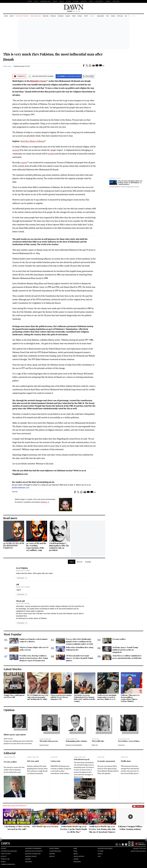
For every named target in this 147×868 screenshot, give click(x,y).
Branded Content (115, 178)
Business (61, 16)
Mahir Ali (95, 745)
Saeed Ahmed (44, 745)
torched (51, 154)
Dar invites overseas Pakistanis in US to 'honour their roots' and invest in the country (85, 698)
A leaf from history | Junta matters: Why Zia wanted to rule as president (59, 547)
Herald (62, 1)
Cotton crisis (55, 761)
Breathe (92, 16)
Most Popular (13, 634)
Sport (86, 16)
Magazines (100, 16)
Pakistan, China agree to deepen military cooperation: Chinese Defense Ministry (130, 698)
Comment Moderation (8, 864)
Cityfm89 (100, 851)
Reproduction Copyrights (34, 851)
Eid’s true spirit (33, 761)
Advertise (84, 1)
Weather (52, 854)
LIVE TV (36, 1)
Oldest (72, 562)
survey (25, 163)
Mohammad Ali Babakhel (74, 745)
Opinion (53, 16)
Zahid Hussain (8, 739)
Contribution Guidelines (9, 851)
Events (91, 1)
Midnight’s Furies (38, 81)
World (80, 16)
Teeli (99, 856)
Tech (108, 16)
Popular (120, 16)
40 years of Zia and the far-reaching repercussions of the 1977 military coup (36, 547)
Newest (80, 562)
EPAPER (30, 1)
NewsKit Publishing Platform (138, 851)
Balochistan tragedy (82, 759)
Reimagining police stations (76, 741)
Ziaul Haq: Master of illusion (33, 141)
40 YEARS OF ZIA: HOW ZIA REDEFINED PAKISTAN (14, 546)
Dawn (75, 848)
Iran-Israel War (36, 16)
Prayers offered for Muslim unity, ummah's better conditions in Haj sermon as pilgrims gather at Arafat (79, 642)
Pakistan (46, 16)
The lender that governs (49, 741)
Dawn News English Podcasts (15, 806)
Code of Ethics (6, 854)
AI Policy (4, 856)
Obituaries (116, 1)
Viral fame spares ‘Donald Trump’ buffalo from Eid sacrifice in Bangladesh (125, 650)
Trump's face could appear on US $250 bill (14, 696)
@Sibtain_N (45, 502)
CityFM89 (76, 1)
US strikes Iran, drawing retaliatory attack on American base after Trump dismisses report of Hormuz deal (34, 658)
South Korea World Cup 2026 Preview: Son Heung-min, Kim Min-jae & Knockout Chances (102, 829)
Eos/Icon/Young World (105, 848)
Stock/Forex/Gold (55, 851)
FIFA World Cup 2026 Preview (45, 826)
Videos (113, 16)
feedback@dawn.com (21, 488)
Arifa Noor (121, 745)
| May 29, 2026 (73, 11)
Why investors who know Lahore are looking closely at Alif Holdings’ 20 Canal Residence (130, 183)
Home (6, 16)
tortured (16, 150)
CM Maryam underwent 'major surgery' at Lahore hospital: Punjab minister (80, 658)
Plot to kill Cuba (98, 741)
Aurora (68, 1)
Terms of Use (5, 859)
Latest (12, 16)
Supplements (99, 1)
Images (55, 1)
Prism (74, 16)
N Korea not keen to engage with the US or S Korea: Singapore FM (61, 697)
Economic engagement (106, 761)
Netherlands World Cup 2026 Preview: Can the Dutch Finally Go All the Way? (74, 829)
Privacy (3, 862)
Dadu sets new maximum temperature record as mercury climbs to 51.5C (107, 697)
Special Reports (79, 856)
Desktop (52, 856)
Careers (108, 1)
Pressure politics (119, 639)
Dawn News (77, 862)
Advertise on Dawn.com (33, 854)
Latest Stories (13, 669)
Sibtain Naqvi (7, 66)
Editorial (10, 753)
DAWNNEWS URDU (46, 1)
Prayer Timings (54, 848)
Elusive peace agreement (15, 735)
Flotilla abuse (126, 761)
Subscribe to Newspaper (33, 848)
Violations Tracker (22, 16)
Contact (4, 848)
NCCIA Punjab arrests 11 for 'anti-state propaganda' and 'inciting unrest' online (38, 697)
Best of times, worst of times (129, 741)
